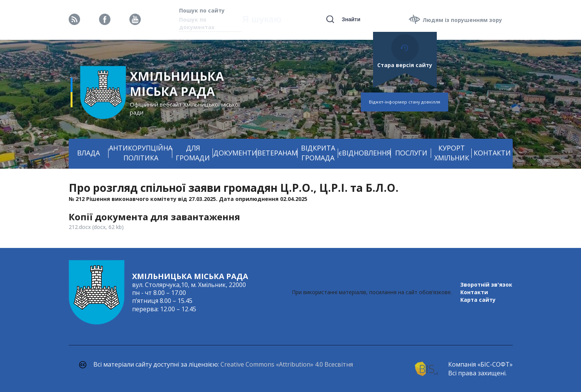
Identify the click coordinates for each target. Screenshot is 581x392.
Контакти (474, 292)
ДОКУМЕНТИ (235, 153)
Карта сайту (478, 300)
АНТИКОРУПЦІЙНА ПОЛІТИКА (141, 153)
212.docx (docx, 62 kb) (96, 227)
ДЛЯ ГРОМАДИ (193, 153)
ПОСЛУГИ (411, 153)
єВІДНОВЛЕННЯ (365, 153)
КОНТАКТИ (492, 153)
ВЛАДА (88, 153)
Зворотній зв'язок (486, 285)
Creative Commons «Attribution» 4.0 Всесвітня (287, 364)
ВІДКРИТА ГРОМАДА (318, 153)
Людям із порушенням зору (462, 20)
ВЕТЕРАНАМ (277, 153)
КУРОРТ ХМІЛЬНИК (452, 153)
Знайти (351, 19)
